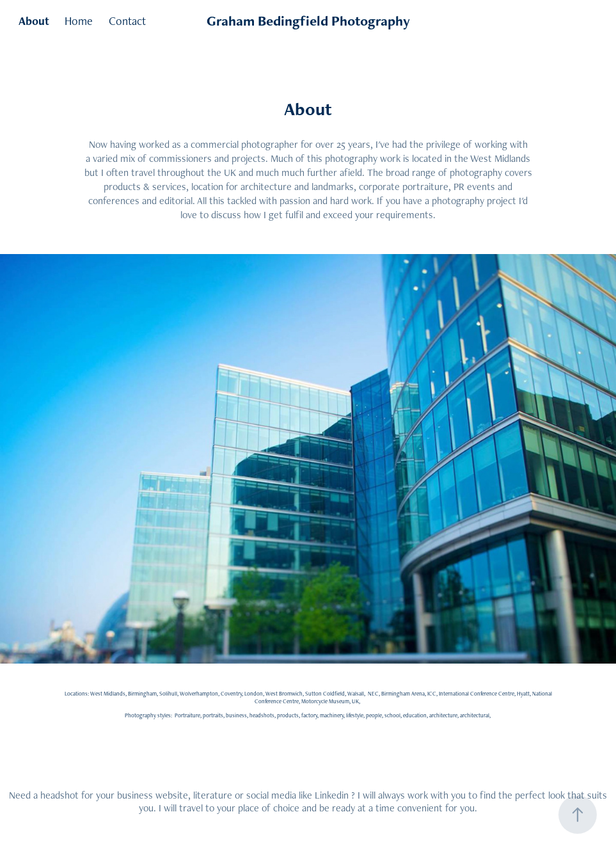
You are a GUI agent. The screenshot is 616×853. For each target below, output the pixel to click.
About (34, 21)
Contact (127, 21)
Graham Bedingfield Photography (308, 21)
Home (79, 21)
